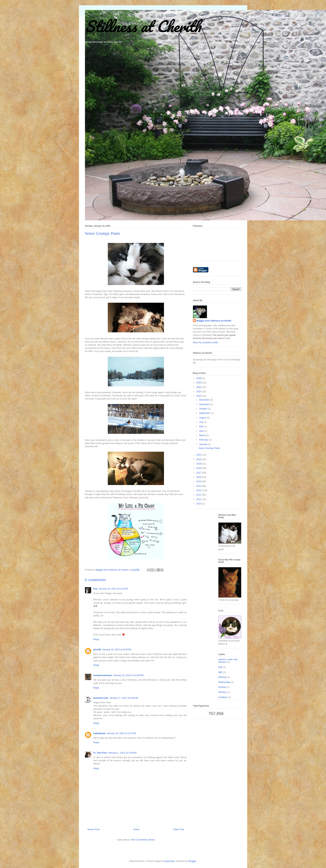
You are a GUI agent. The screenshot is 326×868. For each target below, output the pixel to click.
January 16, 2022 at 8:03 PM (117, 650)
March (203, 435)
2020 (199, 459)
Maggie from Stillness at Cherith (214, 321)
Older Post (179, 829)
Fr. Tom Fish (100, 753)
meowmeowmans (103, 675)
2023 (199, 391)
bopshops (170, 861)
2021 (199, 455)
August (203, 418)
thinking (222, 677)
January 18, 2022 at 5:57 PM (121, 733)
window (222, 687)
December (205, 400)
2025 (199, 383)
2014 (199, 486)
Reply (96, 639)
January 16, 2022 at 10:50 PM (128, 675)
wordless (223, 697)
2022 (199, 396)
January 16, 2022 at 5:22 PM (113, 589)
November (205, 404)
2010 (199, 504)
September (205, 413)
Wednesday (224, 682)
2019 (199, 464)
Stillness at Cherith (143, 26)
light (220, 672)
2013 (199, 490)
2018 (199, 468)
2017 (199, 473)
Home (136, 829)
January (203, 444)
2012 (199, 495)
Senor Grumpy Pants (209, 448)
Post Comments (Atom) (143, 840)
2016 (199, 477)
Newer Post (93, 829)
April (202, 431)
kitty (220, 667)
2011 (199, 499)
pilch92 (97, 650)
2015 (199, 481)
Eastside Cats (101, 698)
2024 (199, 387)
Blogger (192, 861)
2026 (199, 378)
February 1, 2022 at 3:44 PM (122, 753)
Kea (96, 589)
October (203, 409)
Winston (223, 692)
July (201, 422)
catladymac (100, 733)
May (202, 426)
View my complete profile (206, 342)
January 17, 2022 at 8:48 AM (124, 698)
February (204, 440)
